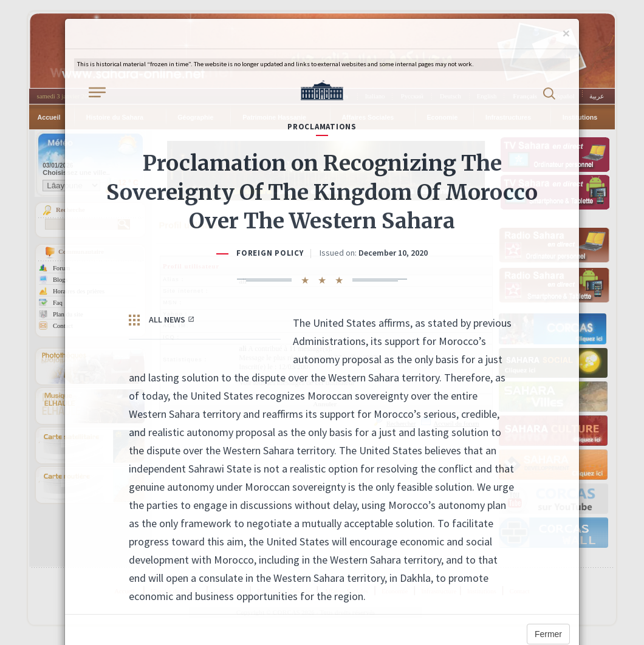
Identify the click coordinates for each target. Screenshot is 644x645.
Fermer (548, 634)
